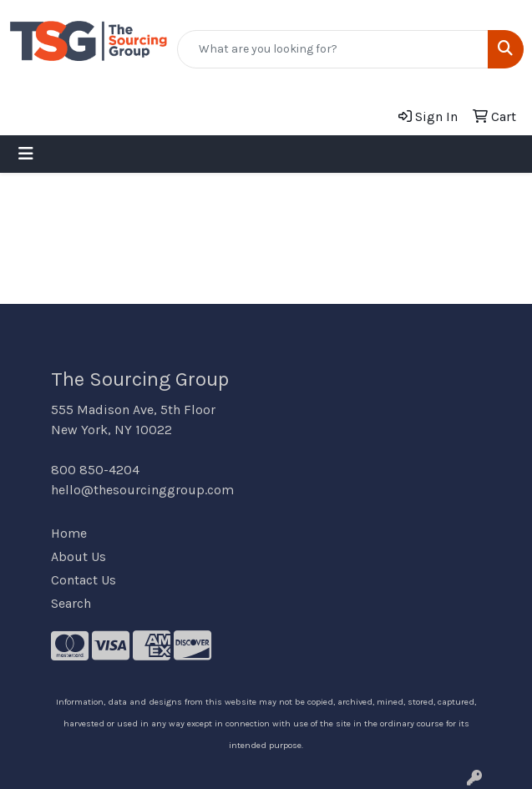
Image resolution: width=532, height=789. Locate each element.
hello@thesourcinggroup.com (142, 490)
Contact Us (84, 580)
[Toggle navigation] (26, 154)
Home (69, 533)
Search (71, 603)
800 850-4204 (95, 470)
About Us (79, 556)
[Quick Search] (333, 49)
